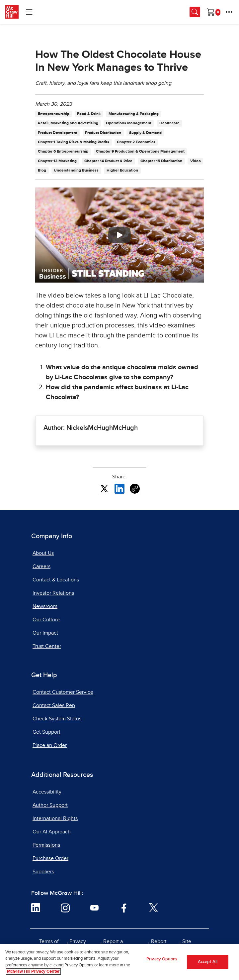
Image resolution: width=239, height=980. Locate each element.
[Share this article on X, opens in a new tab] (104, 488)
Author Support (50, 805)
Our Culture (46, 620)
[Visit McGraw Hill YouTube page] (94, 908)
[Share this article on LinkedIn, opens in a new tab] (119, 488)
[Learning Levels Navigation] (29, 12)
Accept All (208, 963)
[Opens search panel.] (195, 12)
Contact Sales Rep (54, 705)
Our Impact (45, 633)
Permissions (46, 845)
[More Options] (229, 12)
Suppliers (43, 872)
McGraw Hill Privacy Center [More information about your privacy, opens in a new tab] (33, 972)
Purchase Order (50, 858)
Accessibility (47, 792)
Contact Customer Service (63, 692)
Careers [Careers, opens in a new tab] (41, 566)
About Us (43, 553)
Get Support (46, 732)
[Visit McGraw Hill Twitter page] (154, 908)
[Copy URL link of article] (135, 489)
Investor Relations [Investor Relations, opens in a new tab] (53, 593)
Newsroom (45, 606)
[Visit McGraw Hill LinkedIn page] (36, 908)
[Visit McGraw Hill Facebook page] (124, 908)
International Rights (55, 818)
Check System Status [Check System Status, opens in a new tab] (57, 719)
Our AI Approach (52, 832)
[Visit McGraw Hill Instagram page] (65, 908)
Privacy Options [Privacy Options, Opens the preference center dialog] (162, 960)
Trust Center (47, 646)
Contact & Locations (56, 580)
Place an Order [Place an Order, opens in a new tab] (50, 745)
